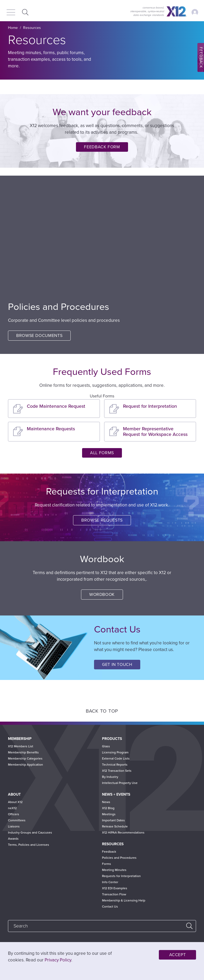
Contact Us (110, 907)
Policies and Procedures (119, 858)
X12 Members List (21, 746)
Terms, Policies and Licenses (29, 845)
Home (13, 28)
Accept (178, 955)
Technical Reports (115, 765)
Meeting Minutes (114, 870)
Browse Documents (39, 336)
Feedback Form (102, 147)
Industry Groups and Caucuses (30, 832)
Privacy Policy (58, 960)
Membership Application (25, 765)
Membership (20, 739)
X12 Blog (108, 808)
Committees (17, 820)
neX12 (12, 808)
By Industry (110, 777)
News (106, 802)
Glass (106, 746)
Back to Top (102, 711)
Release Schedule (115, 826)
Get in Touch (117, 665)
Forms (107, 864)
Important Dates (113, 820)
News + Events (116, 794)
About (14, 794)
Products (112, 739)
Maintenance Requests (51, 429)
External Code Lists (116, 758)
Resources (113, 844)
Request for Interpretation (150, 406)
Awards (13, 839)
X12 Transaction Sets (117, 771)
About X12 (15, 802)
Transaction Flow (114, 894)
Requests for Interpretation (121, 876)
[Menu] (11, 13)
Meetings (109, 814)
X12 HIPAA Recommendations (123, 832)
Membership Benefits (23, 752)
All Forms (102, 453)
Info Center (110, 882)
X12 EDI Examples (115, 888)
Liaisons (14, 826)
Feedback (109, 852)
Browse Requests (102, 520)
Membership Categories (25, 758)
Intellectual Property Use (120, 783)
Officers (14, 814)
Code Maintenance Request (56, 406)
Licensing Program (115, 752)
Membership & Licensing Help (124, 900)
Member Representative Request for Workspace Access (155, 432)
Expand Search (25, 12)
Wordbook (102, 595)
